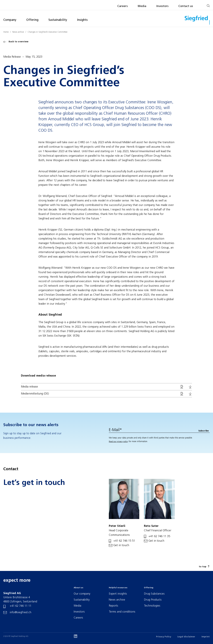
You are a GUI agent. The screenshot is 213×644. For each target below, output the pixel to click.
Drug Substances (154, 594)
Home (6, 32)
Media (142, 6)
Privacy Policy (164, 637)
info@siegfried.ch (20, 612)
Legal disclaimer (186, 637)
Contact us (186, 6)
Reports (113, 606)
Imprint (206, 637)
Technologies (152, 606)
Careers (122, 6)
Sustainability (58, 20)
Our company (82, 594)
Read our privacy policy (118, 442)
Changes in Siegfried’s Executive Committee (48, 32)
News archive (18, 32)
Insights (82, 20)
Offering (32, 20)
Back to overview (16, 42)
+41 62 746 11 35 (159, 536)
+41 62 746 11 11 (20, 606)
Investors (162, 6)
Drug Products (153, 600)
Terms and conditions (122, 612)
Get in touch (121, 545)
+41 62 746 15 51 (124, 541)
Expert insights (118, 594)
